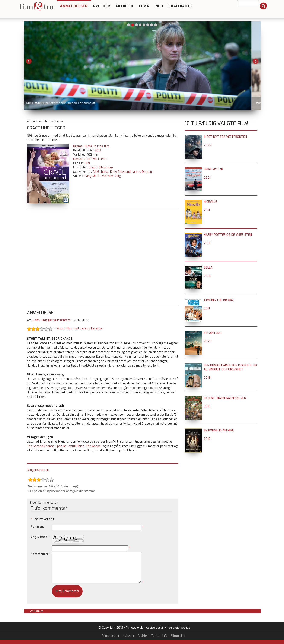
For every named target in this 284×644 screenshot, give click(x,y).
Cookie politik (155, 628)
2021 (207, 178)
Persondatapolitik (178, 628)
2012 (207, 439)
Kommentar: (40, 554)
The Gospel (94, 446)
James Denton (142, 172)
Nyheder (102, 6)
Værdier (108, 176)
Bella (208, 268)
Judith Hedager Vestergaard (51, 320)
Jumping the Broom (219, 300)
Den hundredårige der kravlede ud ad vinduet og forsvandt (230, 367)
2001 (207, 243)
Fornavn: (37, 527)
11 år (87, 163)
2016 (207, 406)
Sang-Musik (92, 176)
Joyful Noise (76, 446)
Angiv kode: (39, 537)
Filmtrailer (181, 6)
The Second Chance (40, 446)
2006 (208, 276)
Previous (29, 61)
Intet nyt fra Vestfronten (225, 137)
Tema (144, 6)
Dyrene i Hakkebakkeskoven (225, 398)
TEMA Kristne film (97, 146)
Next (255, 61)
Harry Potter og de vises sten (228, 235)
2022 (208, 145)
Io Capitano (213, 333)
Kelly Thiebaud (120, 172)
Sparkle (61, 446)
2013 (98, 150)
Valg (118, 176)
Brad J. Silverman (101, 167)
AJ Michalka (101, 172)
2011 (207, 210)
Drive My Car (213, 169)
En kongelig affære (219, 431)
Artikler (124, 6)
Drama (78, 146)
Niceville (210, 202)
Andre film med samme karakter (80, 329)
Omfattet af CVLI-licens (90, 159)
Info (159, 6)
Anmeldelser (74, 6)
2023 (208, 341)
